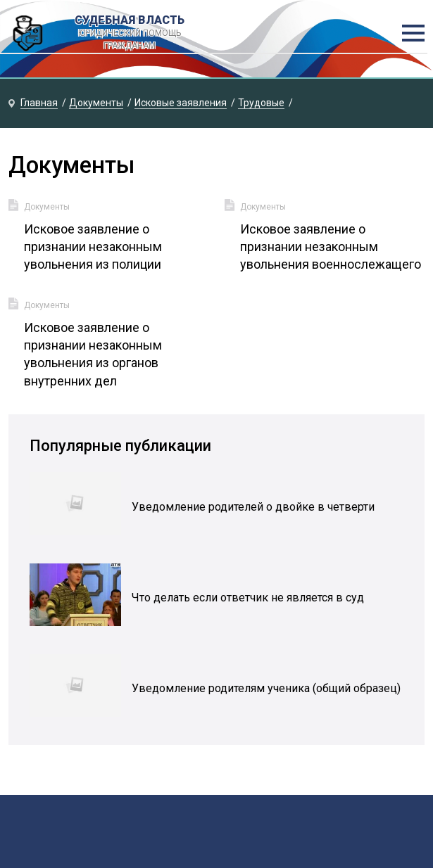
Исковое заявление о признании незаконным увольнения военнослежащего (331, 247)
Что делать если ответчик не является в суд (248, 598)
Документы (47, 207)
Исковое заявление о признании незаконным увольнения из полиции (93, 247)
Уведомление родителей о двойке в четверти (253, 507)
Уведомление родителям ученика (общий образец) (266, 688)
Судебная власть (129, 33)
